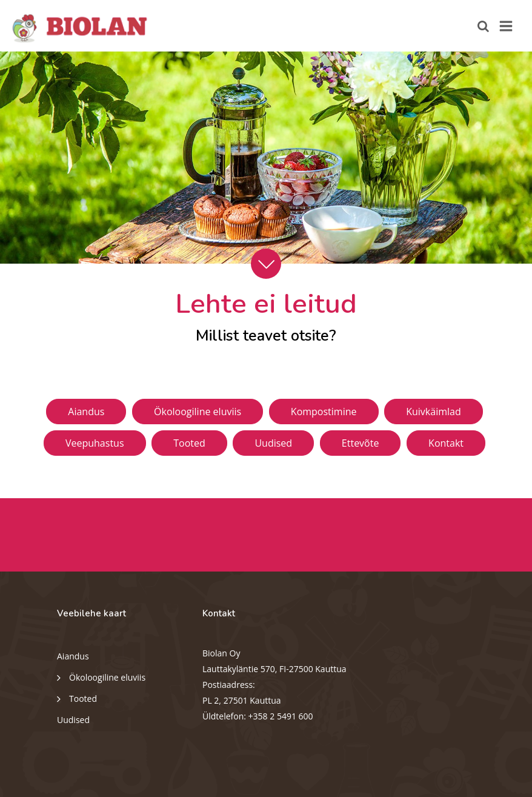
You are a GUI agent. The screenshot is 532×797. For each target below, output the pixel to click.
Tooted (189, 443)
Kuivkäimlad (434, 412)
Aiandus (86, 412)
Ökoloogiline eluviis (198, 412)
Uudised (273, 443)
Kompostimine (324, 412)
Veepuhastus (95, 443)
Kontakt (446, 443)
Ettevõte (361, 443)
